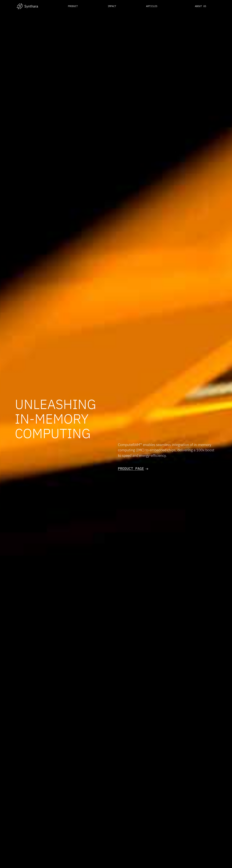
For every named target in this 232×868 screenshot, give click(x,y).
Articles (152, 6)
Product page (133, 468)
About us (200, 6)
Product (73, 6)
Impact (112, 6)
